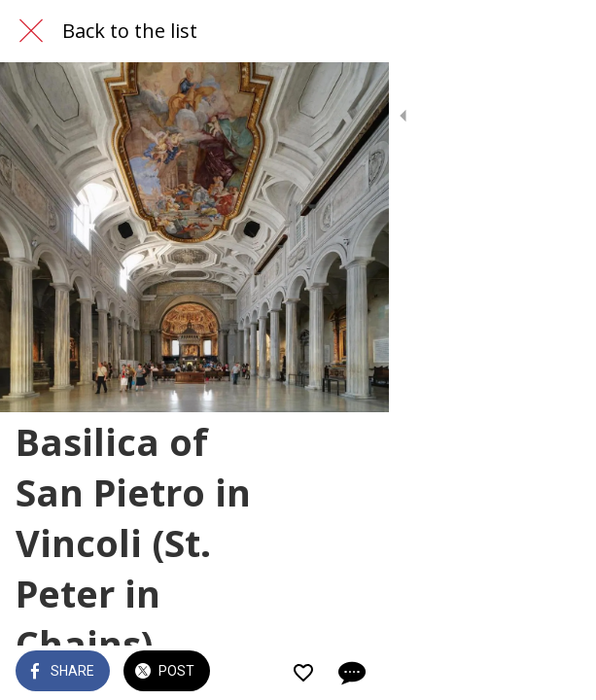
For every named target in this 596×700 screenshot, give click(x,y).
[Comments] (557, 673)
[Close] (31, 31)
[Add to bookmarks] (510, 673)
